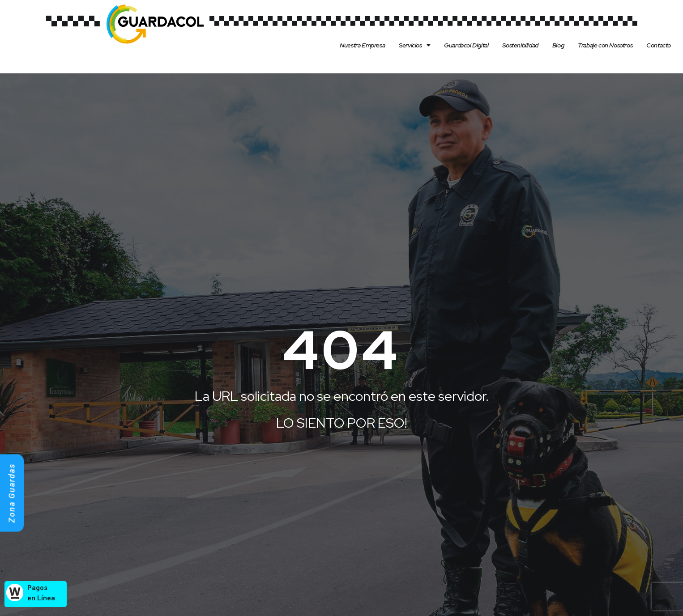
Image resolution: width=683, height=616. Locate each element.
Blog (558, 45)
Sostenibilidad (520, 45)
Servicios (414, 45)
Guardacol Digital (466, 45)
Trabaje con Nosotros (605, 45)
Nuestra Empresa (362, 45)
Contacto (659, 45)
